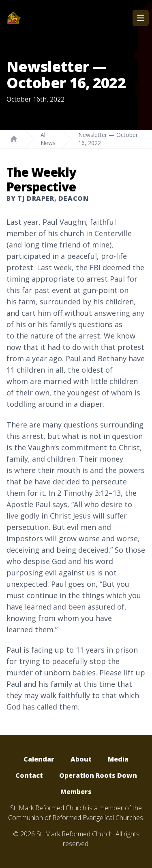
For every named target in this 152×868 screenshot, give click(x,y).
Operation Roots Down (98, 775)
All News (48, 139)
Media (118, 759)
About (81, 759)
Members (76, 792)
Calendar (39, 759)
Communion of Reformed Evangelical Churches (76, 818)
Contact (29, 775)
